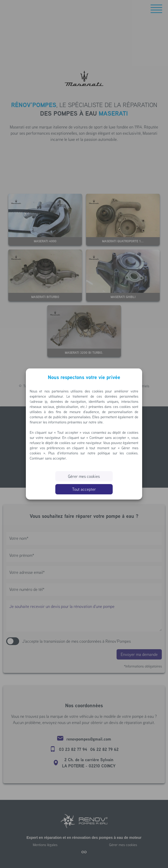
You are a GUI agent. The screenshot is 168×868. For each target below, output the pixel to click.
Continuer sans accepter (48, 458)
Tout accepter (84, 489)
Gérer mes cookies (84, 476)
